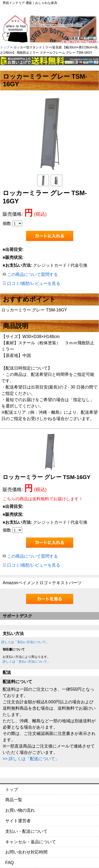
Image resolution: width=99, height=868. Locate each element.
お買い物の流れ (20, 810)
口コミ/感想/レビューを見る (34, 283)
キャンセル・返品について (31, 842)
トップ (5, 47)
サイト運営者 (18, 821)
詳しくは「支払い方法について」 (25, 642)
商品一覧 (14, 800)
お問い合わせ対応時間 (26, 852)
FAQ (10, 863)
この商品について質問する (32, 274)
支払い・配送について (26, 831)
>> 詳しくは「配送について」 (31, 759)
